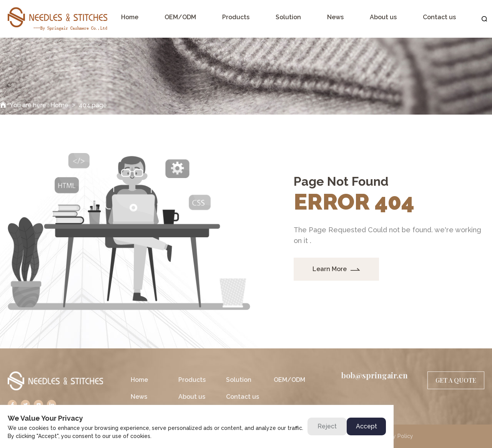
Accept (367, 426)
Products (192, 380)
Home (59, 105)
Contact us (243, 397)
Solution (239, 380)
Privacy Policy (395, 436)
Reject (327, 426)
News (139, 397)
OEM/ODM (289, 380)
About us (192, 397)
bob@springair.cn (375, 375)
